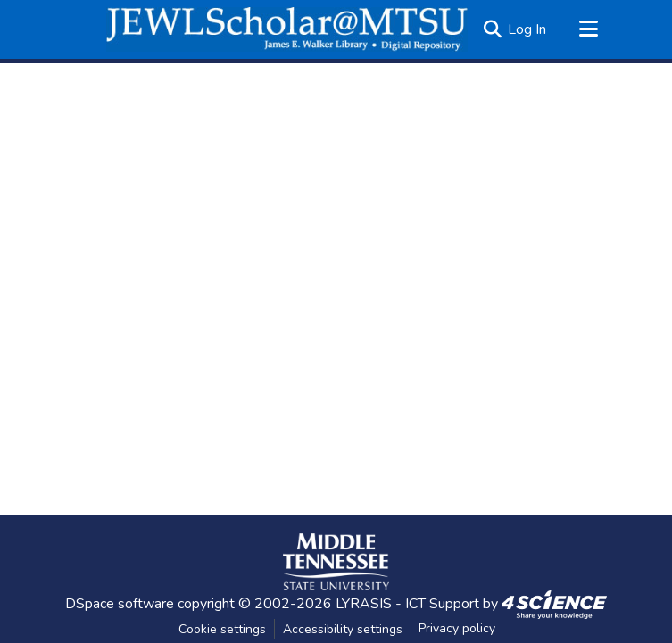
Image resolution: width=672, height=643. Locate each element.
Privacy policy (457, 628)
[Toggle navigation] (589, 29)
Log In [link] (527, 29)
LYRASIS (364, 604)
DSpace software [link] (120, 604)
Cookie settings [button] (222, 629)
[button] (287, 29)
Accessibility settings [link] (343, 629)
